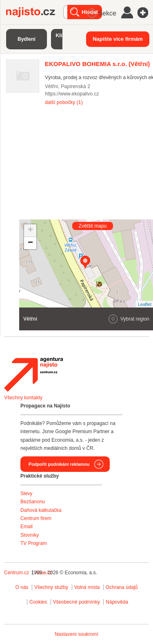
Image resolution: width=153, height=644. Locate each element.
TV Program (34, 543)
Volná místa (87, 587)
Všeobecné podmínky (76, 602)
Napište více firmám (118, 39)
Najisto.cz (35, 12)
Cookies (38, 602)
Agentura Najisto (33, 374)
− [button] (30, 243)
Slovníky (30, 535)
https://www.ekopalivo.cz (72, 94)
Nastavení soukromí (76, 634)
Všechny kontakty (23, 398)
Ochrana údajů (122, 587)
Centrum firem (36, 518)
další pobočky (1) (64, 102)
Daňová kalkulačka (41, 510)
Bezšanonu (33, 502)
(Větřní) (98, 64)
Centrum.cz (17, 573)
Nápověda (117, 602)
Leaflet (145, 304)
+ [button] (30, 230)
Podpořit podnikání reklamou (59, 464)
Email (27, 527)
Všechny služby (52, 587)
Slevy (26, 494)
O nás (22, 587)
